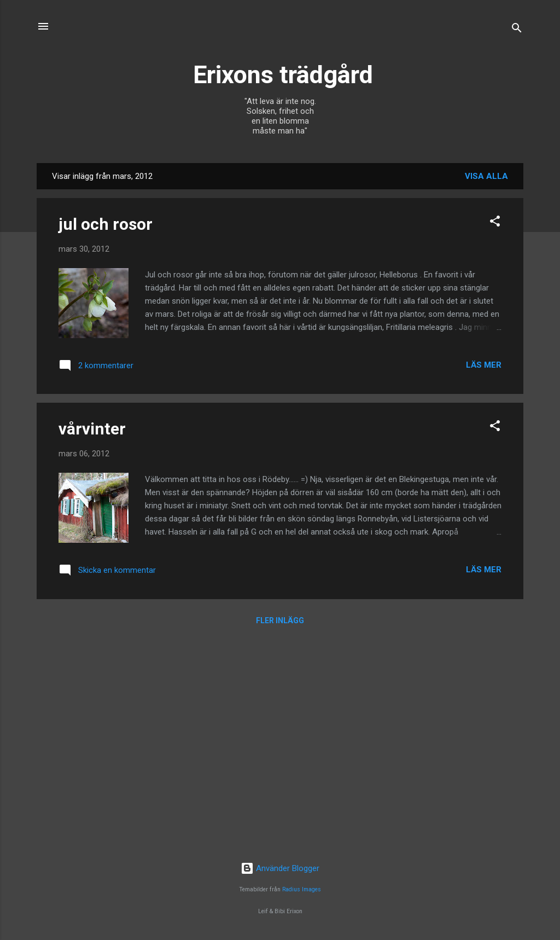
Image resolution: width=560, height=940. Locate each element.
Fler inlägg (280, 620)
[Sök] (517, 30)
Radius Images (302, 889)
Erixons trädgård (280, 75)
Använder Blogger (280, 868)
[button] (495, 223)
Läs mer (484, 365)
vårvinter (92, 429)
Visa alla (486, 176)
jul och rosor (106, 224)
